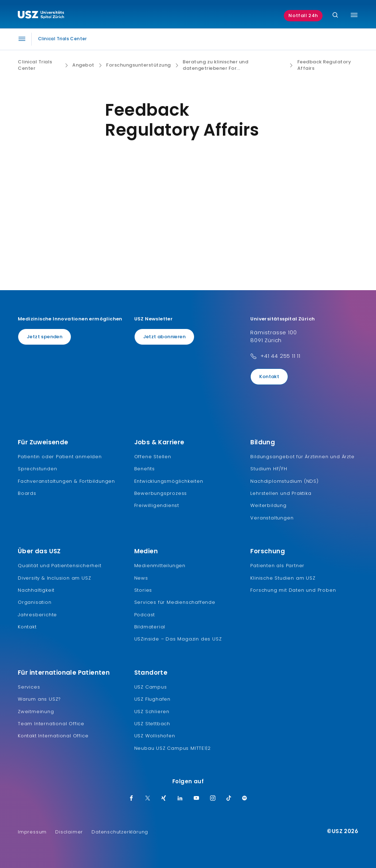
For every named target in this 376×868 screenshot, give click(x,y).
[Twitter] (148, 799)
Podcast (145, 615)
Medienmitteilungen (160, 566)
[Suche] (335, 15)
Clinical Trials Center (35, 65)
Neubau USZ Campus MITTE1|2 (173, 748)
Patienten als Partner (277, 566)
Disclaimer (69, 832)
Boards (27, 493)
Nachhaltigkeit (36, 590)
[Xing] (164, 799)
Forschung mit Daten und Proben (293, 590)
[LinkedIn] (180, 799)
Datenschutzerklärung (120, 832)
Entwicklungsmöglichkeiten (169, 481)
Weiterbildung (268, 505)
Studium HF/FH (269, 469)
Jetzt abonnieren (164, 337)
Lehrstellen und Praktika (281, 493)
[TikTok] (229, 799)
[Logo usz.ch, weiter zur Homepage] (41, 16)
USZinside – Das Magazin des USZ (178, 639)
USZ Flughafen (152, 699)
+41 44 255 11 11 (280, 356)
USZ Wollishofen (155, 736)
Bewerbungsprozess (161, 493)
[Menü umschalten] (354, 15)
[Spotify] (245, 799)
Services (29, 687)
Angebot (83, 65)
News (141, 578)
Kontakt (269, 377)
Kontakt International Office (53, 736)
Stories (143, 590)
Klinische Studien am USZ (283, 578)
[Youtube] (197, 799)
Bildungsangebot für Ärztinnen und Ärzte (302, 457)
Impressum (32, 832)
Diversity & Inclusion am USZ (54, 578)
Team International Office (51, 724)
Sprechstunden (37, 469)
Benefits (145, 469)
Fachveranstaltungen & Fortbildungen (66, 481)
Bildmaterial (150, 627)
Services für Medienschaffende (175, 602)
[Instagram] (213, 799)
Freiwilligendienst (157, 505)
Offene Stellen (153, 457)
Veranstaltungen (272, 518)
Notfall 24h (303, 15)
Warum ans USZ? (39, 699)
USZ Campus (151, 687)
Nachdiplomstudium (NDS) (284, 481)
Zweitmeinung (36, 712)
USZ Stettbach (152, 724)
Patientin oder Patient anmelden (60, 457)
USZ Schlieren (152, 712)
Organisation (35, 602)
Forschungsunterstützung (139, 65)
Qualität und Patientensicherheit (60, 566)
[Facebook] (131, 799)
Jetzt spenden (45, 337)
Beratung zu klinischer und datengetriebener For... (215, 65)
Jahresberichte (37, 615)
